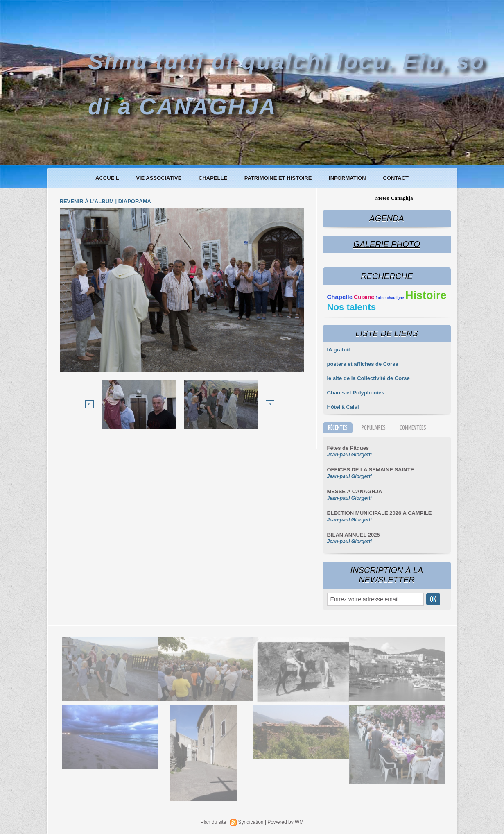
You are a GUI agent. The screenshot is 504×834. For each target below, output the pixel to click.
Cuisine (364, 297)
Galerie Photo (387, 244)
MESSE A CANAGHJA (355, 491)
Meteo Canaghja (394, 198)
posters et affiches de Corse (363, 364)
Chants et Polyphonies (356, 393)
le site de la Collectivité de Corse (368, 378)
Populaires (374, 428)
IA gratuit (339, 350)
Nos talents (352, 307)
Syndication (251, 822)
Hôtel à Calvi (343, 407)
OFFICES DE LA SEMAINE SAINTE (371, 470)
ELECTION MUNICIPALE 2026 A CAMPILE (380, 513)
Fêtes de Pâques (348, 448)
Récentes (338, 428)
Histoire (426, 295)
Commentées (413, 428)
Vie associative (159, 178)
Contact (396, 178)
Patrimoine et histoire (279, 178)
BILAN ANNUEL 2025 (354, 535)
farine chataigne (390, 298)
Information (348, 178)
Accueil (108, 178)
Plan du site (214, 822)
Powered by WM (285, 822)
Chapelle (214, 178)
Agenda (386, 218)
